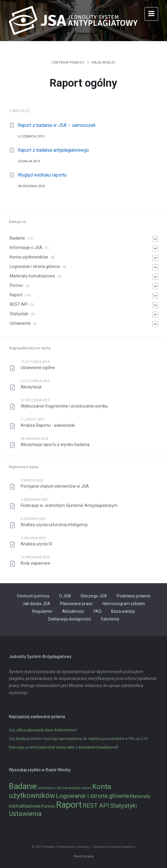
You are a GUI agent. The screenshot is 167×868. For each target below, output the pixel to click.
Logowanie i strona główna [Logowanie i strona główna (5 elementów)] (92, 796)
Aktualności (73, 611)
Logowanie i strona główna (35, 266)
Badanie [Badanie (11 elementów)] (23, 786)
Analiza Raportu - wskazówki (48, 425)
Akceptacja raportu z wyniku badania (55, 444)
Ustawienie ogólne (38, 368)
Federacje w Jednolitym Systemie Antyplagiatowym (69, 505)
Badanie (17, 238)
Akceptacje (31, 387)
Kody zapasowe (35, 563)
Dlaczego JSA (94, 596)
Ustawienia (20, 323)
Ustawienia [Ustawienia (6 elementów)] (25, 814)
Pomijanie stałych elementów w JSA (55, 486)
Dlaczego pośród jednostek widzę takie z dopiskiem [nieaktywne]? (64, 747)
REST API (19, 304)
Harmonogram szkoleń (124, 604)
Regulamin (42, 611)
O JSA (65, 596)
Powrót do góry (84, 856)
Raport (16, 295)
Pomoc (16, 285)
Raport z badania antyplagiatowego (53, 150)
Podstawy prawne (134, 596)
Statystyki (19, 314)
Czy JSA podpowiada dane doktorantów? (43, 730)
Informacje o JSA (26, 248)
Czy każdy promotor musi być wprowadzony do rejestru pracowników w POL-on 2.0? (78, 739)
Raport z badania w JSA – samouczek (57, 125)
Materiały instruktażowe (32, 276)
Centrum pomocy (68, 62)
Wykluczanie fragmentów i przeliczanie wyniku (64, 406)
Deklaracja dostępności (70, 619)
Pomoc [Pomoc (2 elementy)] (48, 806)
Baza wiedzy (104, 62)
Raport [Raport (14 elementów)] (69, 805)
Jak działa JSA (36, 604)
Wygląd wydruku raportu (42, 175)
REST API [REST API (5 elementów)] (96, 806)
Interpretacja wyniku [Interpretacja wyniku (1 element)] (77, 788)
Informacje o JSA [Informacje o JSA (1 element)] (50, 788)
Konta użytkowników (29, 257)
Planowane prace (76, 604)
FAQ (98, 611)
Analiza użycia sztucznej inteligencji (54, 525)
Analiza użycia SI (36, 544)
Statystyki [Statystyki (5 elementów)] (123, 806)
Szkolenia (110, 619)
